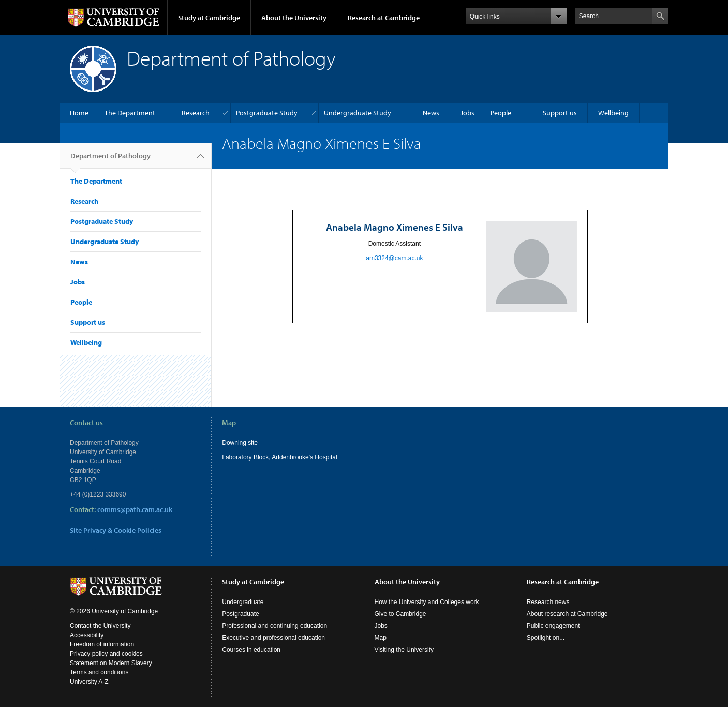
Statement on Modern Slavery (111, 663)
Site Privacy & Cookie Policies (116, 530)
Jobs (467, 113)
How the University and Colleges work (427, 602)
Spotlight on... (546, 638)
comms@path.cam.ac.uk (135, 509)
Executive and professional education (273, 638)
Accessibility (87, 635)
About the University (294, 18)
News (431, 113)
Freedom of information (102, 644)
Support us (560, 113)
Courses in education (251, 650)
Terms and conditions (99, 672)
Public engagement (553, 626)
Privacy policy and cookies (106, 654)
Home (79, 113)
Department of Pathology (110, 160)
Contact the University (100, 626)
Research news (548, 602)
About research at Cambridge (567, 614)
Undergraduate (243, 602)
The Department (130, 113)
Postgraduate (240, 614)
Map (381, 638)
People (501, 113)
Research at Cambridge (384, 18)
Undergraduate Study (358, 113)
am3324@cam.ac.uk (394, 258)
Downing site (240, 443)
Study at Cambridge (209, 18)
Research (196, 113)
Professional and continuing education (274, 626)
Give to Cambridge (400, 614)
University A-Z (89, 682)
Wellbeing (613, 113)
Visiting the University (404, 650)
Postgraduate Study (267, 113)
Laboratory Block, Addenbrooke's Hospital (279, 457)
